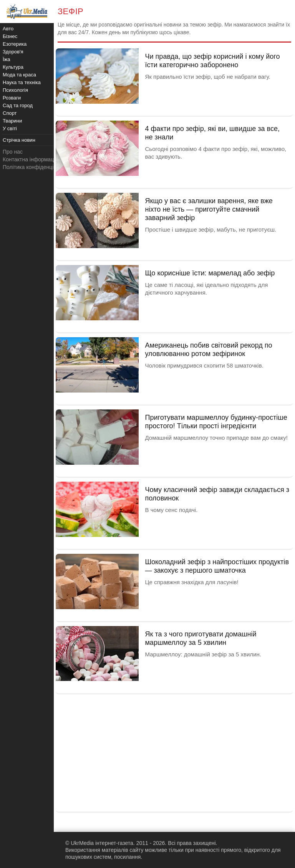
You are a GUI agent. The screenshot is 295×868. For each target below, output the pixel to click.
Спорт (10, 113)
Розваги (12, 98)
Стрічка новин (19, 140)
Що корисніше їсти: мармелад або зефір (210, 273)
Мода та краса (19, 75)
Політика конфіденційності (36, 167)
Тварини (12, 121)
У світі (10, 128)
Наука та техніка (22, 82)
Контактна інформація (30, 159)
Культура (13, 67)
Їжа (7, 59)
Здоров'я (13, 52)
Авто (8, 29)
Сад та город (18, 105)
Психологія (15, 90)
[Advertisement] (174, 752)
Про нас (13, 152)
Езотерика (15, 44)
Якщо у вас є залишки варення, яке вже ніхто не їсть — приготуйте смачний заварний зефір (209, 209)
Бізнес (10, 36)
